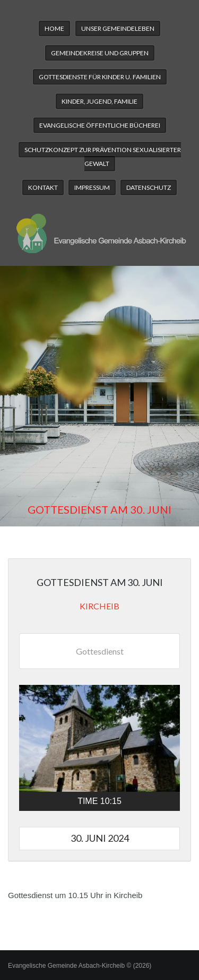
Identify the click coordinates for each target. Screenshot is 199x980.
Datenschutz (149, 187)
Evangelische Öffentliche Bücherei (100, 125)
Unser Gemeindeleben (118, 28)
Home (54, 28)
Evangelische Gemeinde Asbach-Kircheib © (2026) (80, 966)
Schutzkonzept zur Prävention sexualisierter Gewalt (103, 157)
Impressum (92, 187)
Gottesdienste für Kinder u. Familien (100, 77)
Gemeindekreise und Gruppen (100, 53)
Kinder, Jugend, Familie (99, 101)
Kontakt (43, 187)
